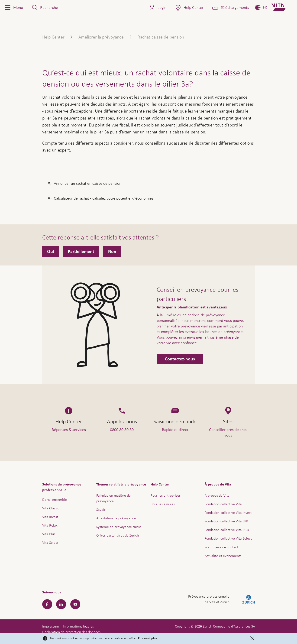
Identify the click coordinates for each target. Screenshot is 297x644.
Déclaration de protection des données (71, 632)
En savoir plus (148, 638)
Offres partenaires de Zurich (118, 535)
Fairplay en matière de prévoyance (113, 498)
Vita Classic (51, 508)
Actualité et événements (223, 556)
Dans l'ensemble (55, 500)
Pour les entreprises (166, 495)
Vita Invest (50, 517)
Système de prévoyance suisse (119, 527)
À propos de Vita (217, 495)
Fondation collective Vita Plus (227, 530)
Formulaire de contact (221, 547)
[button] (13, 7)
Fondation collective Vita (223, 504)
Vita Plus (49, 534)
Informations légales (78, 626)
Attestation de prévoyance (116, 518)
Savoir (101, 510)
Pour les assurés (163, 504)
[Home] (282, 7)
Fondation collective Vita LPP (226, 521)
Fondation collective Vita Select (228, 538)
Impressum (51, 626)
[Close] (252, 638)
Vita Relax (50, 525)
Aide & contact (261, 631)
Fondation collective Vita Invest (228, 513)
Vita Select (50, 542)
